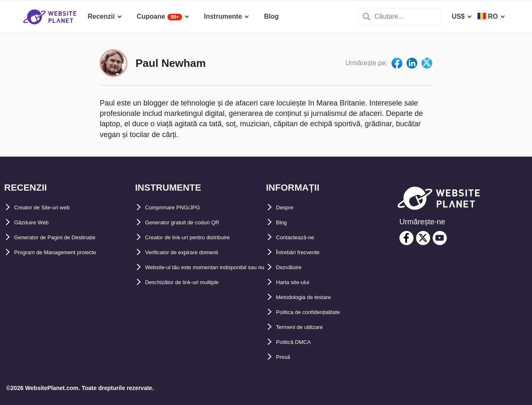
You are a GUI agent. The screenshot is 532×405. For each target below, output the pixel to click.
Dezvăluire (293, 267)
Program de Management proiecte (68, 252)
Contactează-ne (300, 237)
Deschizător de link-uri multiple (194, 297)
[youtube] (440, 238)
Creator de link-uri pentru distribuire (202, 237)
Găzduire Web (36, 222)
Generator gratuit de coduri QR (194, 222)
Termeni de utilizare (307, 327)
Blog (283, 222)
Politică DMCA (299, 342)
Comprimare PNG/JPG (180, 207)
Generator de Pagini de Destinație (67, 237)
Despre (287, 207)
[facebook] (406, 238)
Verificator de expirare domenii (194, 252)
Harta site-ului (298, 282)
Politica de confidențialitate (319, 312)
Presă (285, 357)
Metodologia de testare (312, 297)
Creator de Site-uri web (50, 207)
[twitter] (423, 238)
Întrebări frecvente (305, 252)
